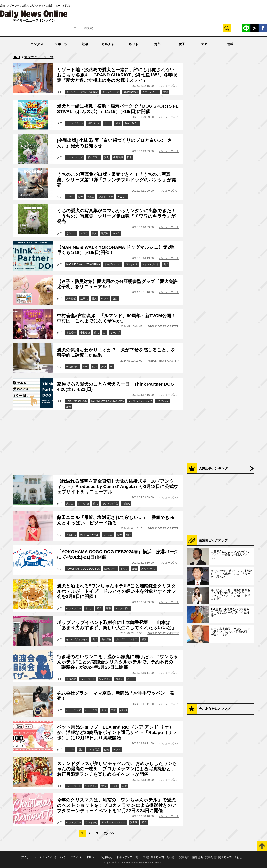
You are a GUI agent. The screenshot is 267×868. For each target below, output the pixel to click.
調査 (103, 367)
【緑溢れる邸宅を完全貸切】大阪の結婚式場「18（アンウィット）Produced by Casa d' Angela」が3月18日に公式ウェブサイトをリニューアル (118, 486)
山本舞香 (106, 639)
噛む (94, 367)
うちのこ (71, 233)
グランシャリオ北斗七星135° (82, 92)
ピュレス (71, 535)
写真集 (91, 197)
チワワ (84, 233)
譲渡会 (119, 679)
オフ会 (89, 608)
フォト (114, 786)
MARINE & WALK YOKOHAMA (83, 264)
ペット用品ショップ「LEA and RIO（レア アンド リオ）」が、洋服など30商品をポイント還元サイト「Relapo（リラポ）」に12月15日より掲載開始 (117, 733)
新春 (125, 786)
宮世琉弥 (71, 333)
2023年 (70, 750)
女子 (182, 44)
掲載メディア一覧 (127, 857)
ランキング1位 (110, 504)
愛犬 (166, 92)
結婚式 (126, 504)
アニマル (122, 197)
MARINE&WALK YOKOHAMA (108, 401)
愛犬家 (134, 822)
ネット (133, 44)
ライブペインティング (140, 401)
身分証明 (71, 299)
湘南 (108, 608)
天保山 (70, 504)
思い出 (123, 710)
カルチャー (109, 44)
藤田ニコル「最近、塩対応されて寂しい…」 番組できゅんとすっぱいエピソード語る (116, 520)
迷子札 (84, 299)
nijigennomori (131, 92)
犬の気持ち (72, 367)
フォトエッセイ (75, 157)
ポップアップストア (126, 639)
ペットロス (91, 710)
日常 (129, 157)
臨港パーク (94, 123)
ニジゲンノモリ (151, 92)
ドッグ (108, 123)
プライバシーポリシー (84, 857)
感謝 (144, 639)
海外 (158, 44)
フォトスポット (150, 264)
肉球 (113, 710)
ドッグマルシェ (113, 264)
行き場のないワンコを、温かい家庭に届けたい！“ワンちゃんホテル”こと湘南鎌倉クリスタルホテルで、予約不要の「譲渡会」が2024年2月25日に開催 (117, 662)
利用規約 (107, 857)
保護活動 (71, 679)
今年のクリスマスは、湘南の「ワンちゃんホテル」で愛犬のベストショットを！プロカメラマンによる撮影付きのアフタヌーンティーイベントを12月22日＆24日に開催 (117, 805)
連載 (230, 44)
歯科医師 (118, 157)
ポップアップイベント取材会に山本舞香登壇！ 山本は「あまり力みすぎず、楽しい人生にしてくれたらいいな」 (116, 625)
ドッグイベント (75, 123)
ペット (105, 299)
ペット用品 (94, 750)
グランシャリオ (111, 92)
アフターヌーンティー (114, 822)
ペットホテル (73, 608)
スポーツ (61, 44)
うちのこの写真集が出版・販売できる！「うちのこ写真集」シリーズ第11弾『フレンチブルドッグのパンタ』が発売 (116, 180)
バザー (131, 679)
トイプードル (122, 608)
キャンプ (115, 333)
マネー (206, 44)
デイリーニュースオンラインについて (43, 857)
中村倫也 (85, 333)
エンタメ (37, 44)
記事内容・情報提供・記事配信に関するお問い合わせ (211, 857)
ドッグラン (94, 157)
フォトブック (106, 197)
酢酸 (128, 535)
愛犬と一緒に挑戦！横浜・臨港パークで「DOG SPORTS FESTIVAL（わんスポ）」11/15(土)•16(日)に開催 (118, 109)
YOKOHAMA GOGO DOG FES (83, 569)
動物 (107, 750)
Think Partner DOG (77, 401)
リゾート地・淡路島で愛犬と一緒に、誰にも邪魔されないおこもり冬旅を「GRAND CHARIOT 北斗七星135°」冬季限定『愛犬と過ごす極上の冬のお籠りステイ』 (117, 75)
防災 (115, 299)
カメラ (116, 233)
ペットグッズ (73, 710)
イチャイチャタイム (77, 639)
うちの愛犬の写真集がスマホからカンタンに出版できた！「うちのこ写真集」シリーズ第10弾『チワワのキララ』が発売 (116, 216)
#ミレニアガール (90, 535)
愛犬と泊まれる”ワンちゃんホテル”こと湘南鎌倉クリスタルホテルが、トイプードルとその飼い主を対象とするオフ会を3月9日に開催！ (117, 591)
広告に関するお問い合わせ (158, 857)
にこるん (108, 535)
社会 (85, 44)
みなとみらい (132, 123)
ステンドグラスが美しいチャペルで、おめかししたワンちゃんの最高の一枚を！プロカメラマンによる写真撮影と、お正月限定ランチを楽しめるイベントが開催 (117, 769)
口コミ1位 (83, 504)
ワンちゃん (132, 264)
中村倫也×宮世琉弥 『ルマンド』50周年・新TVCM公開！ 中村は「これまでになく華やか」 (118, 318)
